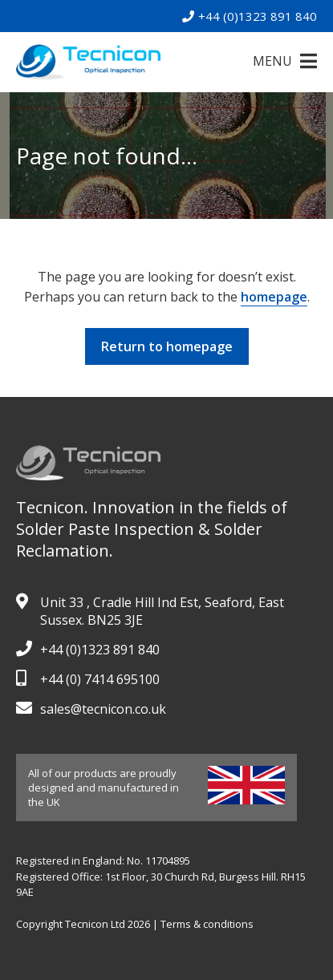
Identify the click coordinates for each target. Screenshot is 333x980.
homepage (274, 297)
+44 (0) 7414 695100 (100, 679)
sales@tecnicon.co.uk (103, 709)
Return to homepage (167, 346)
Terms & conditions (207, 924)
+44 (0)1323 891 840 (250, 16)
